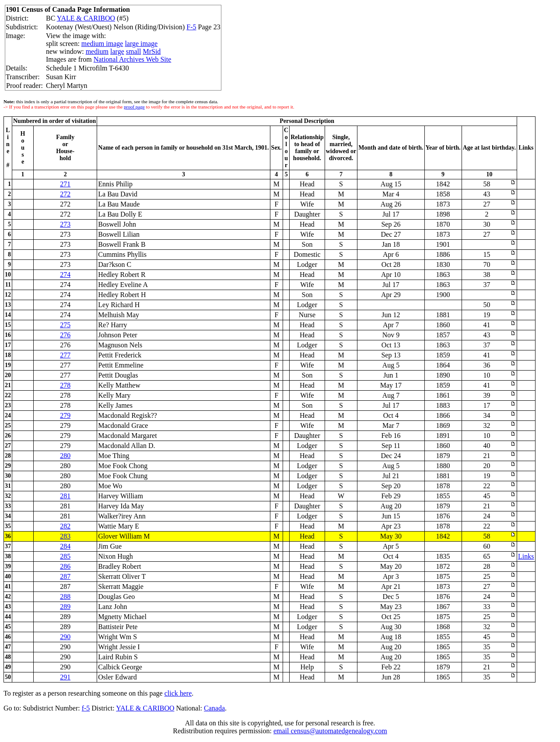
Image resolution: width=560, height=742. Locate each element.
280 (65, 456)
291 (65, 677)
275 (65, 325)
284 (65, 546)
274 (65, 275)
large (117, 51)
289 (65, 607)
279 (65, 415)
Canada (214, 708)
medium (97, 51)
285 (65, 556)
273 (65, 224)
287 (65, 576)
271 (65, 184)
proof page (134, 107)
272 (65, 194)
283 (65, 536)
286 (65, 566)
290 (65, 637)
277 (65, 355)
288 (65, 597)
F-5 (191, 27)
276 (65, 335)
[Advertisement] (462, 31)
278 (65, 385)
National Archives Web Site (133, 59)
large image (141, 44)
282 (65, 526)
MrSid (152, 51)
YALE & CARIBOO (86, 18)
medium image (102, 44)
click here (178, 693)
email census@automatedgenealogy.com (330, 731)
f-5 (86, 708)
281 (65, 496)
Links (526, 556)
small (134, 51)
